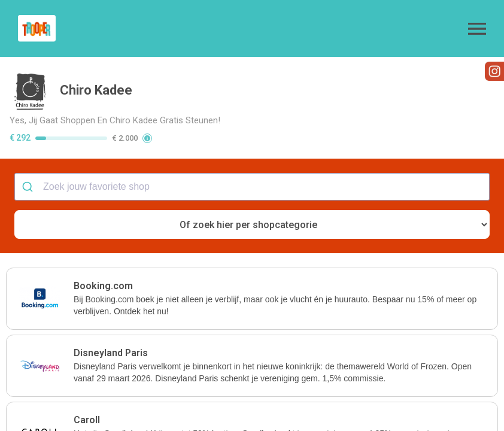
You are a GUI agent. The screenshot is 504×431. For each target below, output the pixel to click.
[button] (477, 29)
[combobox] (252, 187)
